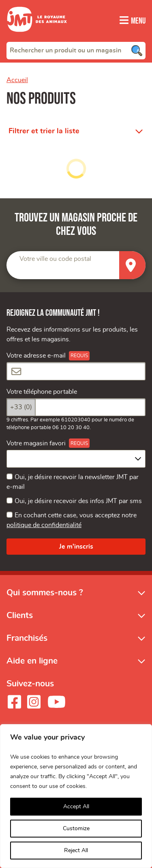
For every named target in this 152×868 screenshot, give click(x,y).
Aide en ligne (32, 661)
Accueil (17, 80)
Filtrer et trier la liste (44, 131)
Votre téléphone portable (42, 391)
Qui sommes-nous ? (45, 592)
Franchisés (27, 638)
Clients (20, 615)
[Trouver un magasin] (132, 265)
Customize (76, 829)
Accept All (76, 807)
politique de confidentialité (44, 525)
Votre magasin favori (36, 443)
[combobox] (76, 50)
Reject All (76, 851)
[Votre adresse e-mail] (76, 371)
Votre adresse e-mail (36, 356)
